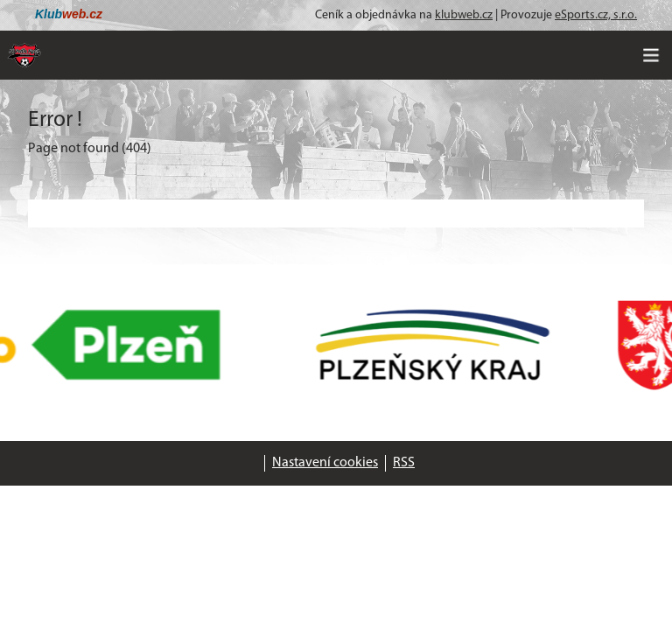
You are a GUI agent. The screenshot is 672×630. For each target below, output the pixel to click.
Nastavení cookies (325, 463)
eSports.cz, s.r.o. (596, 15)
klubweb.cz (464, 15)
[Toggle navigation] (651, 55)
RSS (404, 463)
